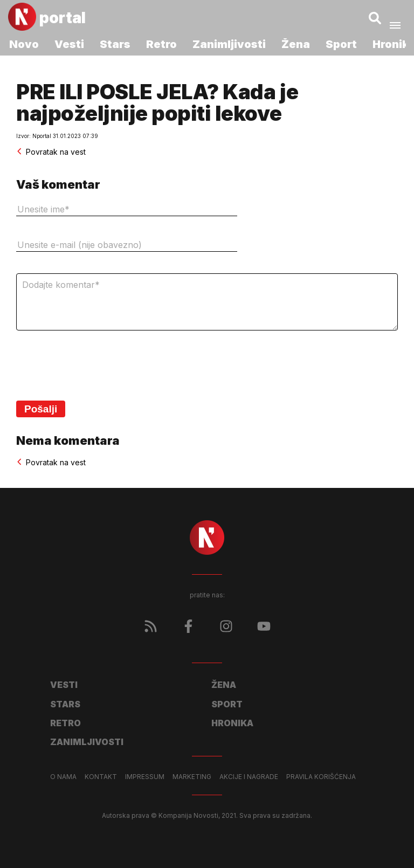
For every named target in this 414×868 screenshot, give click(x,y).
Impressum (145, 777)
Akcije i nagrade (249, 777)
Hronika (232, 723)
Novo (24, 44)
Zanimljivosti (229, 44)
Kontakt (101, 777)
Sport (341, 44)
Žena (296, 44)
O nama (63, 777)
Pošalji (41, 409)
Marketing (192, 777)
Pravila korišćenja (321, 777)
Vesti (69, 44)
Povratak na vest (51, 152)
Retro (161, 44)
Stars (115, 44)
